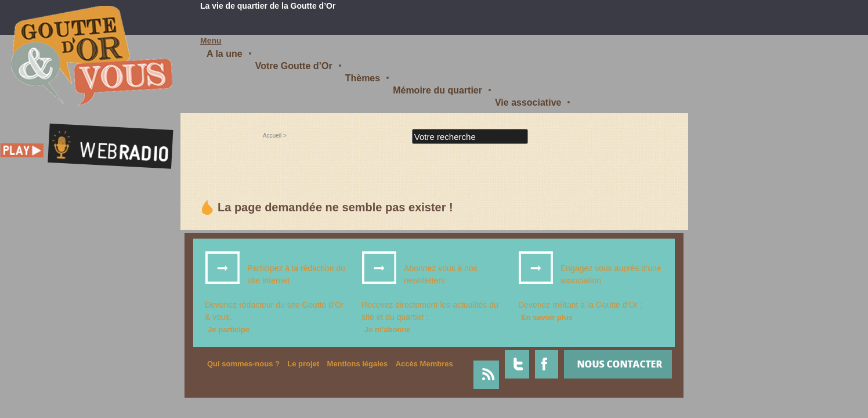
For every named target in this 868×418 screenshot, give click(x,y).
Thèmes (363, 78)
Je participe (229, 329)
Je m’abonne (387, 329)
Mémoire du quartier (437, 90)
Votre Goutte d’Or (294, 66)
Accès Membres (424, 364)
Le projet (303, 364)
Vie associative (528, 102)
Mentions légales (358, 364)
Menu (211, 41)
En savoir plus (547, 317)
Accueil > (275, 136)
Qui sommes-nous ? (243, 364)
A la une (225, 54)
